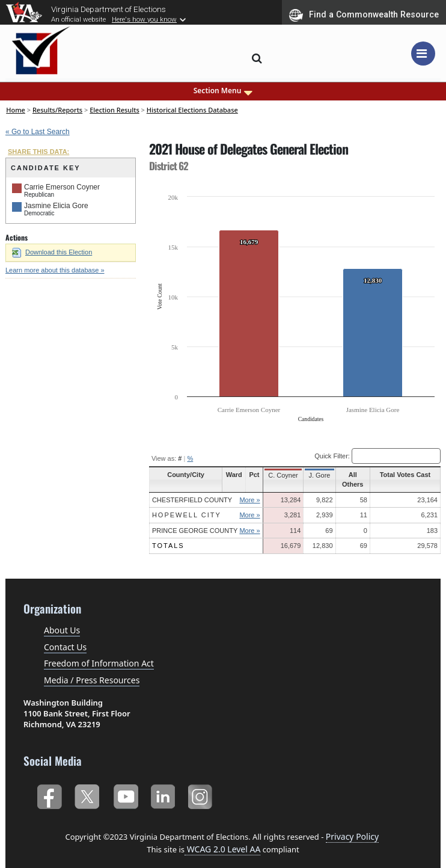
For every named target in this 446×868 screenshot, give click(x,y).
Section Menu (223, 91)
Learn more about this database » (55, 270)
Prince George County (195, 521)
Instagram (202, 785)
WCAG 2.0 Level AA (222, 840)
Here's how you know (144, 19)
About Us (62, 621)
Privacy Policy (352, 827)
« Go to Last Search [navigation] (38, 132)
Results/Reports (57, 110)
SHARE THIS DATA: (38, 152)
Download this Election (52, 252)
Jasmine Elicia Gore (56, 206)
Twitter (87, 785)
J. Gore (319, 475)
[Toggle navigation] (423, 54)
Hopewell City (187, 506)
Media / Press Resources (92, 670)
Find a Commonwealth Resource (364, 15)
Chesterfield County (192, 490)
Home (16, 110)
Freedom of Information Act (99, 654)
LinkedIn (163, 785)
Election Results (115, 110)
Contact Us (65, 637)
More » (249, 490)
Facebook (49, 785)
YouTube (125, 785)
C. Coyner (283, 475)
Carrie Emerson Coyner (62, 187)
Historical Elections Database (192, 110)
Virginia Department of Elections (108, 9)
